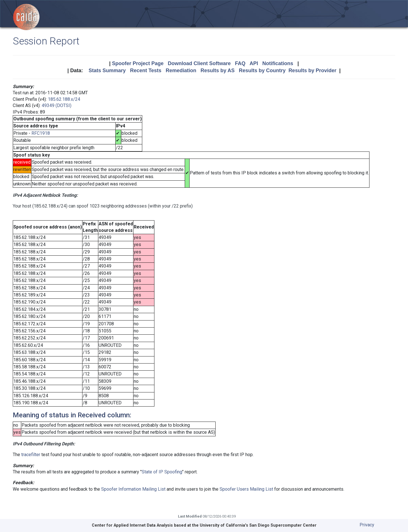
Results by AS (218, 70)
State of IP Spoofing (162, 472)
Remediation (181, 70)
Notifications (278, 63)
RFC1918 (41, 133)
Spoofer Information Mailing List (133, 489)
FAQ (240, 63)
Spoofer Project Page (138, 63)
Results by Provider (312, 70)
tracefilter (31, 455)
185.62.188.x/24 (64, 99)
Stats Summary (107, 70)
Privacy (367, 525)
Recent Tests (146, 70)
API (254, 63)
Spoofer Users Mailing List (246, 489)
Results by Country (262, 70)
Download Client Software (199, 63)
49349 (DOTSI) (57, 105)
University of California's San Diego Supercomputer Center (258, 525)
